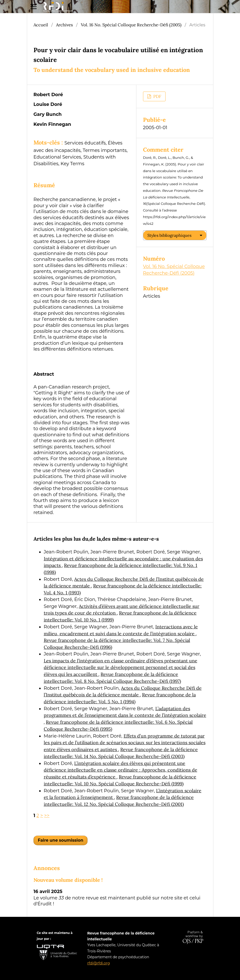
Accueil (41, 25)
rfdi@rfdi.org (99, 963)
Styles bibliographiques (169, 235)
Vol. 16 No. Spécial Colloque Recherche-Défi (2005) (131, 25)
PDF (157, 96)
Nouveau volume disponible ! (68, 880)
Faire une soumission (61, 840)
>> (47, 816)
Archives (64, 25)
